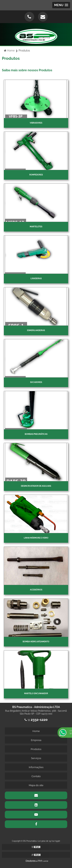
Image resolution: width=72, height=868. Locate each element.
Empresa (36, 740)
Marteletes (36, 227)
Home (36, 731)
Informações (36, 767)
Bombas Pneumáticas (36, 434)
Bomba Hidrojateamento (36, 642)
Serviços (36, 758)
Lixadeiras (36, 278)
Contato (36, 776)
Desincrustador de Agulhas (36, 486)
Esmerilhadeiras (36, 330)
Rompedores (36, 175)
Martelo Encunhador (36, 693)
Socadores (36, 382)
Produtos (36, 749)
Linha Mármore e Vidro (36, 538)
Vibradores (36, 123)
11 (36, 720)
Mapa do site (36, 785)
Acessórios (36, 590)
